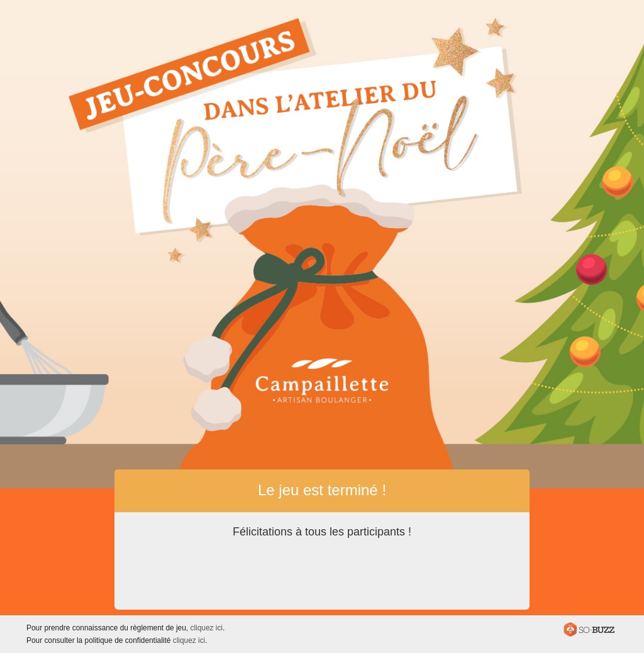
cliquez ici (206, 628)
